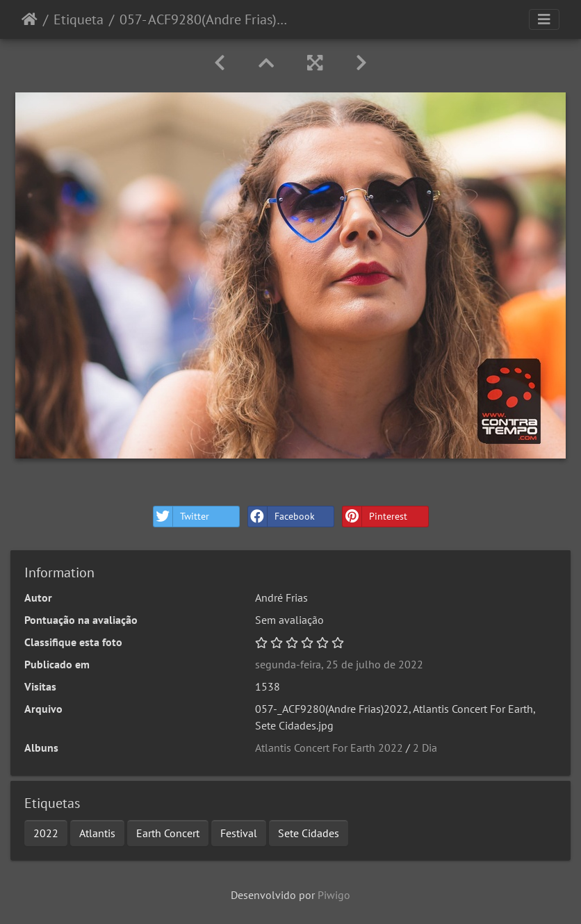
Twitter (181, 517)
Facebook (281, 517)
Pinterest (375, 517)
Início (30, 19)
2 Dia (425, 748)
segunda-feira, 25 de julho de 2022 (339, 664)
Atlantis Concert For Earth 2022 (329, 748)
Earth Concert (168, 833)
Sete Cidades (309, 833)
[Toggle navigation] (544, 19)
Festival (239, 833)
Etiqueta (79, 19)
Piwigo (334, 895)
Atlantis (97, 833)
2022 (46, 833)
